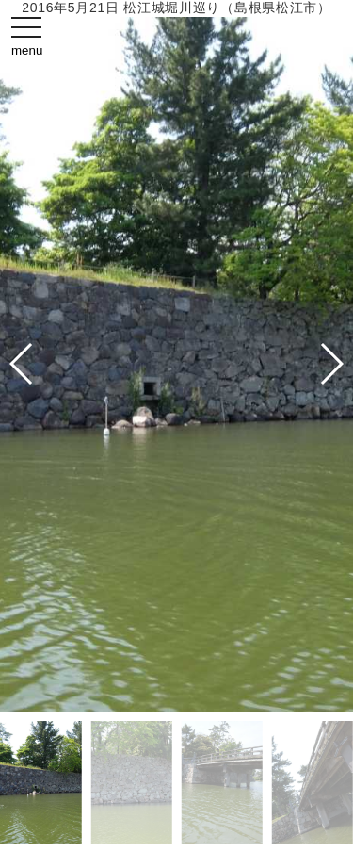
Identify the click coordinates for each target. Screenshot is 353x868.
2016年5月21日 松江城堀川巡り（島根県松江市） (176, 8)
